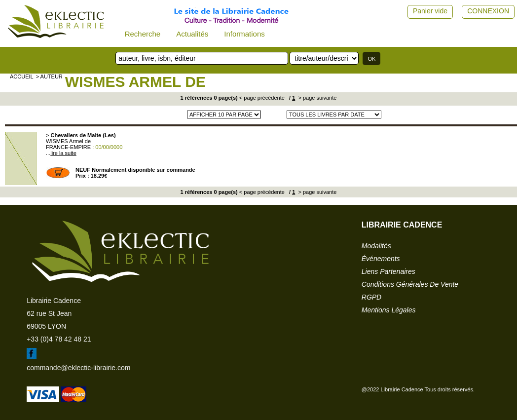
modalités (376, 246)
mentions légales (389, 310)
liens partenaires (388, 271)
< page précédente (262, 98)
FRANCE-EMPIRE (68, 147)
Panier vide (430, 11)
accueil (22, 76)
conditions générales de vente (410, 284)
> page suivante (316, 98)
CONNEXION (488, 11)
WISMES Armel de (135, 82)
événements (381, 259)
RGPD (371, 297)
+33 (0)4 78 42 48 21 (59, 339)
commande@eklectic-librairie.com (78, 368)
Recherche (143, 34)
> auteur (49, 76)
